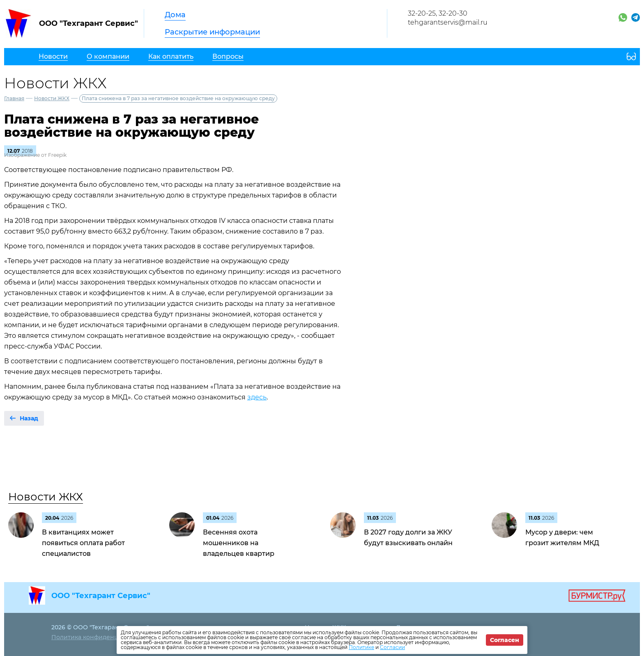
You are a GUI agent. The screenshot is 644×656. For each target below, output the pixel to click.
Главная (14, 98)
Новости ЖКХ (52, 98)
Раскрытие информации (212, 32)
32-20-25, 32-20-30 (438, 13)
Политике (361, 647)
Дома (175, 15)
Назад (29, 418)
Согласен (505, 640)
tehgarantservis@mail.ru (448, 22)
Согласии (392, 647)
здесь (257, 397)
